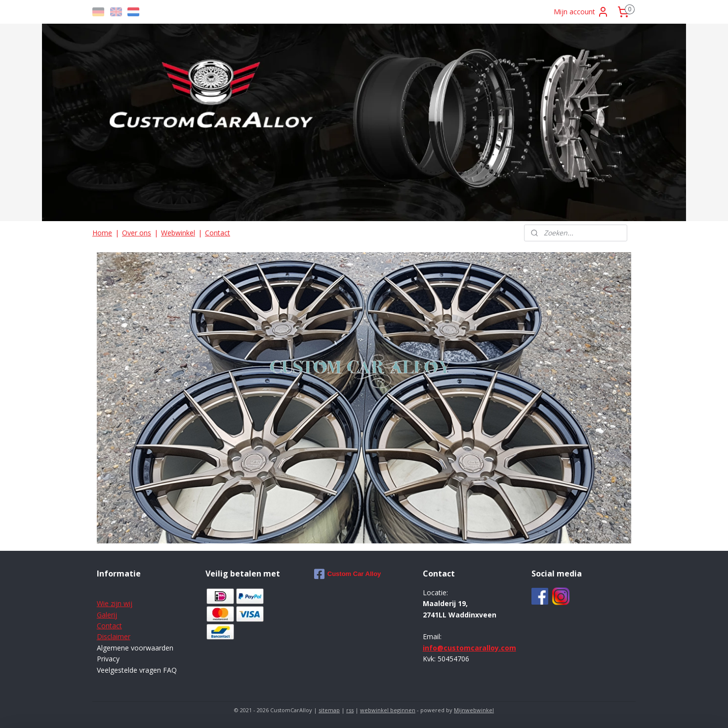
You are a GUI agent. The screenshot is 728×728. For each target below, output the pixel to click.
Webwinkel (178, 233)
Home (102, 233)
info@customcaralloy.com (469, 648)
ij (115, 615)
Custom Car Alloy (348, 574)
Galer (105, 615)
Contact (218, 233)
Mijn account (581, 12)
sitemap (329, 710)
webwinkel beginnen (388, 710)
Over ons (137, 233)
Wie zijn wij (115, 603)
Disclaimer (114, 636)
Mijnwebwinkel (474, 710)
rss (350, 710)
